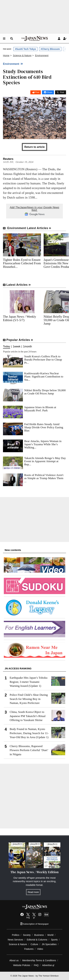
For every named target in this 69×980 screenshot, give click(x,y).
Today (7, 347)
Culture (34, 944)
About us (14, 960)
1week (17, 347)
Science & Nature (18, 944)
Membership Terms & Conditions (39, 960)
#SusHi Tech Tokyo (25, 49)
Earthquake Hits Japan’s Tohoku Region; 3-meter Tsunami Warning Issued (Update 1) (29, 682)
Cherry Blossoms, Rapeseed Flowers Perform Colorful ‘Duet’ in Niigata (29, 750)
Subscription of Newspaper (35, 924)
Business (39, 935)
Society (27, 935)
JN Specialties (49, 944)
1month (27, 347)
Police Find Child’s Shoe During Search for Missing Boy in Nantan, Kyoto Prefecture (29, 699)
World (51, 935)
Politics (16, 935)
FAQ (36, 965)
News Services (15, 940)
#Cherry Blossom (50, 49)
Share (50, 92)
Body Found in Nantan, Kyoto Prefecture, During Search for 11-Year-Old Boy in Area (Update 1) (29, 733)
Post (37, 92)
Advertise (48, 965)
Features (29, 949)
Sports (54, 940)
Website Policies (22, 965)
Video (40, 949)
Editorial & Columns (37, 940)
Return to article (35, 147)
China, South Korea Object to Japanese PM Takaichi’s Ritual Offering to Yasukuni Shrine (28, 716)
